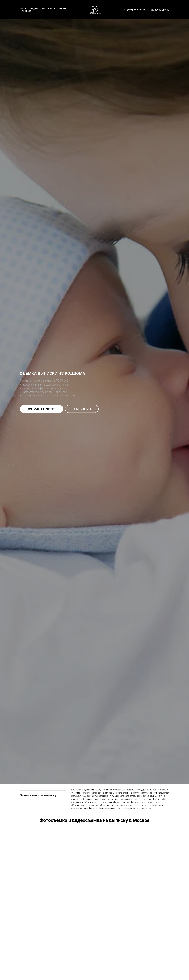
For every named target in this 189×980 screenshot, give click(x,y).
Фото (23, 8)
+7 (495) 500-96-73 (134, 10)
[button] (42, 409)
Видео (34, 8)
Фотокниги (49, 8)
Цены (63, 8)
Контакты (28, 11)
